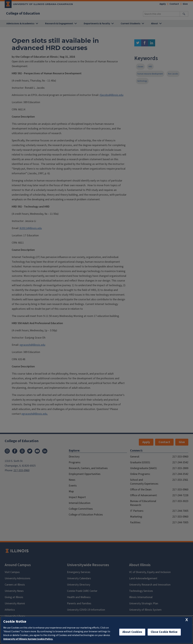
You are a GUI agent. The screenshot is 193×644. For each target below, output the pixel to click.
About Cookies (132, 632)
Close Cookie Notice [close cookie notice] (164, 632)
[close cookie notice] (187, 620)
